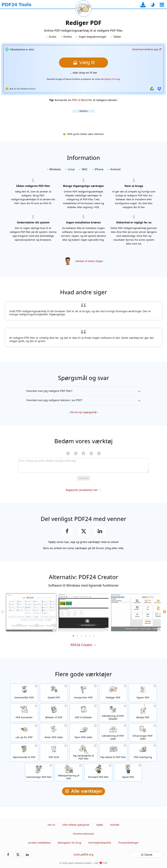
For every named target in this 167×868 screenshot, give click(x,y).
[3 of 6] (82, 636)
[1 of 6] (73, 636)
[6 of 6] (94, 636)
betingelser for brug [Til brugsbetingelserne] (110, 79)
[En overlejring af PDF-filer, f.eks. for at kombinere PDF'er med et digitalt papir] (143, 752)
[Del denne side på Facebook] (67, 531)
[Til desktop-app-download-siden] (143, 5)
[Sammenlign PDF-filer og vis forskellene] (39, 772)
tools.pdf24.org (83, 854)
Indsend (83, 478)
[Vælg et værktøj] (162, 5)
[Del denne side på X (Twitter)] (83, 531)
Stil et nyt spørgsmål (83, 412)
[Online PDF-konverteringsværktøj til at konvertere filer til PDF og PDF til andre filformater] (24, 713)
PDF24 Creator (81, 645)
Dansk (148, 855)
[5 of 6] (90, 636)
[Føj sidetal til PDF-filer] (113, 752)
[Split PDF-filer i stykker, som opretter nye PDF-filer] (54, 693)
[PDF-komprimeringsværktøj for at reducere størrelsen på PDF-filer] (83, 693)
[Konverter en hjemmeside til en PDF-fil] (24, 752)
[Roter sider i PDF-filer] (54, 732)
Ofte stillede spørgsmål (76, 825)
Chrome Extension (84, 834)
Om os (52, 825)
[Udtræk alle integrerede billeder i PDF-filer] (113, 713)
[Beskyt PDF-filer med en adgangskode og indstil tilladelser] (143, 713)
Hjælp (100, 825)
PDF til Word (80, 100)
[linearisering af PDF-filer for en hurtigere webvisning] (69, 772)
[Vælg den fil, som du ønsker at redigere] (83, 63)
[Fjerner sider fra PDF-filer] (83, 732)
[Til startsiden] (17, 5)
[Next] (165, 612)
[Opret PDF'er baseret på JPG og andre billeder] (54, 713)
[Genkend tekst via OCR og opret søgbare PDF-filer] (54, 752)
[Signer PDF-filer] (143, 693)
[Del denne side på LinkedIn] (100, 531)
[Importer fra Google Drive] (152, 89)
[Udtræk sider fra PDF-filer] (113, 732)
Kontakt (115, 825)
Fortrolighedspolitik (100, 843)
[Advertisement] (83, 120)
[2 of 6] (77, 636)
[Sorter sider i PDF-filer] (143, 732)
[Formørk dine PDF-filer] (98, 772)
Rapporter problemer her (82, 490)
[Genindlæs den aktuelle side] (83, 9)
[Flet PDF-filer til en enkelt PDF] (24, 693)
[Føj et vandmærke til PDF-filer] (83, 752)
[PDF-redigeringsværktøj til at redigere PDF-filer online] (113, 693)
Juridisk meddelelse (39, 843)
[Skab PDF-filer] (128, 772)
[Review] (83, 465)
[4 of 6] (86, 636)
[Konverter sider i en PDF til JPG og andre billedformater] (83, 713)
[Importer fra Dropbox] (159, 89)
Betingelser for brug (70, 843)
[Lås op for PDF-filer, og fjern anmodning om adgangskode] (24, 732)
